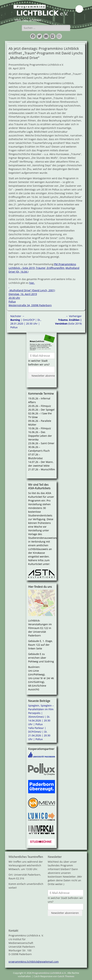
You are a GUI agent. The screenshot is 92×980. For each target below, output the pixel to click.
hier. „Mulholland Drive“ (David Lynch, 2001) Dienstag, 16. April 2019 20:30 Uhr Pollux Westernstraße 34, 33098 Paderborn (32, 294)
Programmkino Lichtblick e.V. (49, 973)
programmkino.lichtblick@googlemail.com (34, 962)
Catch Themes (66, 976)
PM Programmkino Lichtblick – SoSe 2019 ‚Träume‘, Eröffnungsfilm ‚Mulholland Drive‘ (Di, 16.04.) (44, 268)
